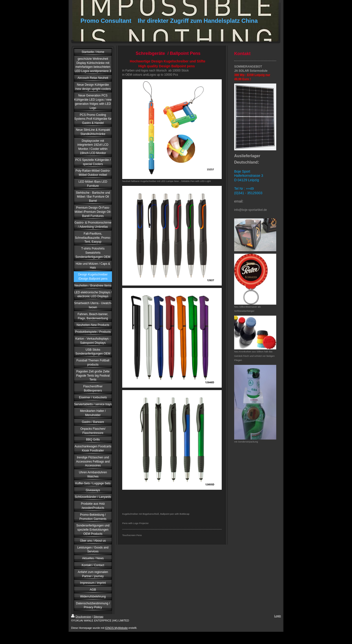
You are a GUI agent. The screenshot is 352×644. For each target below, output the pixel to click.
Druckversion (81, 617)
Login (278, 616)
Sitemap (98, 617)
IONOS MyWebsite (116, 628)
